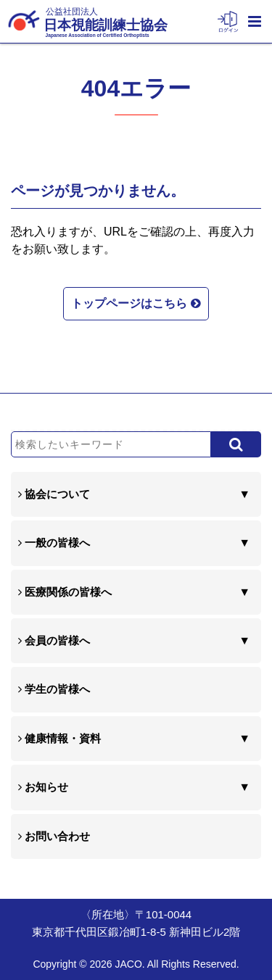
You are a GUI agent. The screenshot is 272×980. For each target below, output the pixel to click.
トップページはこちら (136, 303)
